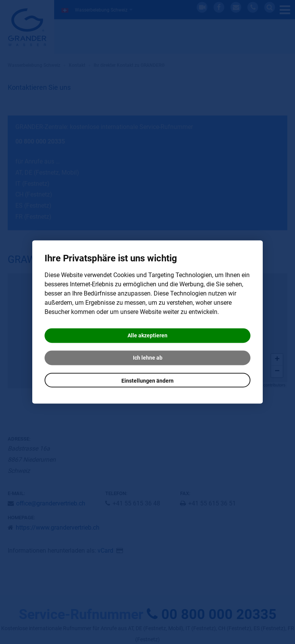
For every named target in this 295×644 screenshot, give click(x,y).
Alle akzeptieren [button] (147, 336)
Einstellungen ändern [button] (147, 381)
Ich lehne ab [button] (148, 358)
